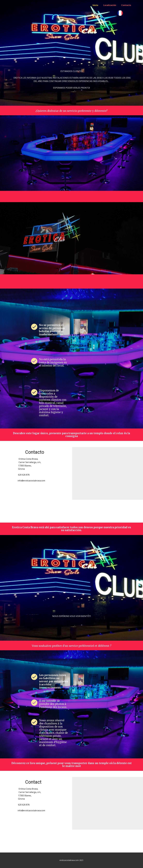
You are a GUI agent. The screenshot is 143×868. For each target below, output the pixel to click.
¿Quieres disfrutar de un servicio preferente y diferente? (71, 111)
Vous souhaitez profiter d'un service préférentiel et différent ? (72, 646)
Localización (110, 5)
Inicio (95, 5)
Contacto (126, 5)
